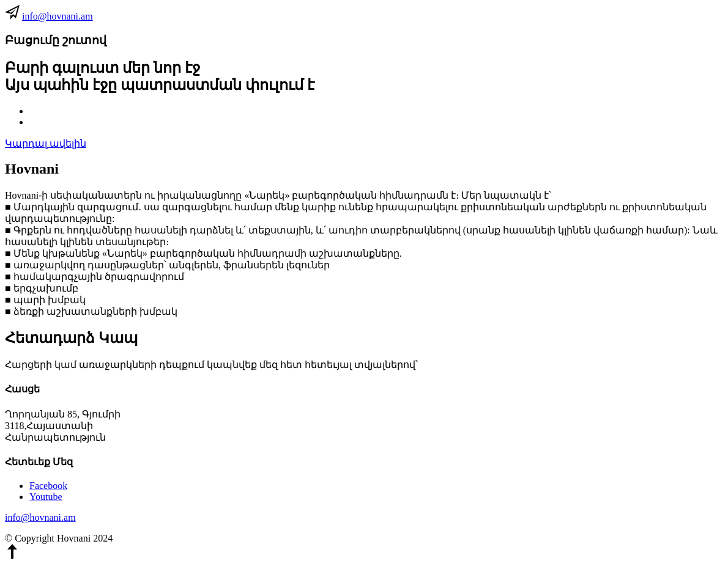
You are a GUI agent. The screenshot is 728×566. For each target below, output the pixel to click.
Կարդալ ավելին (46, 143)
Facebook (48, 486)
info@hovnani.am (58, 16)
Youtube (46, 497)
